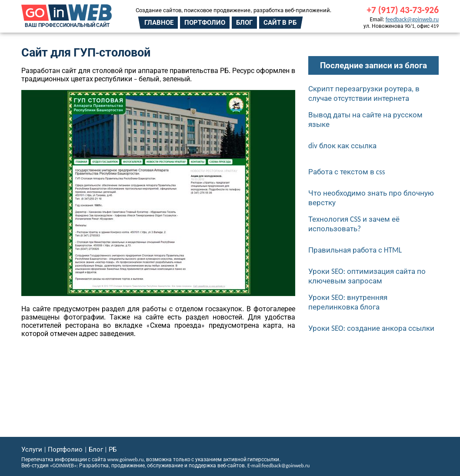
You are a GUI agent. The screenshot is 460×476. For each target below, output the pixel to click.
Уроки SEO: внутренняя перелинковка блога (348, 302)
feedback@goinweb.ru (412, 19)
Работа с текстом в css (347, 172)
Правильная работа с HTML (355, 250)
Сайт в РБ (280, 23)
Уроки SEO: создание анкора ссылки (371, 328)
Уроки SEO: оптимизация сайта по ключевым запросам (367, 276)
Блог (244, 23)
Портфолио (205, 23)
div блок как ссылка (342, 146)
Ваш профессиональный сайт (67, 25)
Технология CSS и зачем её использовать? (354, 224)
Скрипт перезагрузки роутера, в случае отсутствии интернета (364, 93)
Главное (159, 23)
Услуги (32, 449)
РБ (113, 449)
